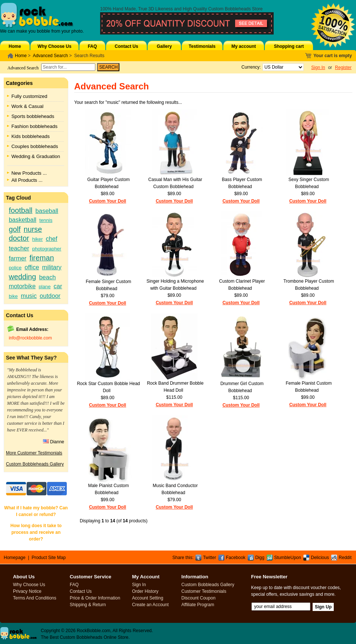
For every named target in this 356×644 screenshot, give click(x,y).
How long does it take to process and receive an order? (36, 532)
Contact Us (126, 46)
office (32, 267)
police (15, 268)
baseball (47, 211)
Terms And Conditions (35, 598)
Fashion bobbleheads (34, 126)
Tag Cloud (18, 198)
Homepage (15, 558)
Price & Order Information (95, 598)
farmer (18, 258)
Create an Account (150, 605)
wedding (23, 277)
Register (343, 68)
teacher (19, 248)
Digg (260, 558)
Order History (145, 591)
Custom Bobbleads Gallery (208, 585)
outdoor (50, 296)
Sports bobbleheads (33, 116)
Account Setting (148, 598)
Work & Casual (27, 106)
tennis (46, 220)
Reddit (345, 558)
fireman (42, 258)
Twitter (209, 558)
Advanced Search (50, 56)
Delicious (320, 558)
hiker (38, 239)
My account (244, 46)
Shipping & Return (88, 605)
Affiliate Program (198, 605)
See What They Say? (31, 358)
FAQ (93, 46)
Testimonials (202, 46)
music (29, 296)
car (58, 286)
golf (15, 229)
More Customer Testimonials (34, 453)
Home (15, 46)
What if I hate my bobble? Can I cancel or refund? (36, 511)
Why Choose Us (54, 46)
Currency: (250, 67)
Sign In (318, 68)
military (52, 267)
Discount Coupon (198, 598)
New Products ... (29, 173)
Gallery (164, 46)
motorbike (22, 286)
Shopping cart (289, 46)
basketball (23, 220)
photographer (47, 249)
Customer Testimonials (204, 591)
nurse (33, 229)
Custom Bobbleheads (230, 9)
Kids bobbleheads (31, 136)
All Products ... (27, 180)
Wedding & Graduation (36, 156)
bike (13, 296)
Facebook (236, 558)
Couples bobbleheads (35, 146)
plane (44, 287)
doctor (19, 238)
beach (47, 277)
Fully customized (29, 96)
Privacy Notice (27, 591)
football (21, 210)
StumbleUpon (288, 558)
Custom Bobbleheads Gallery (35, 464)
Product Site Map (49, 558)
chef (51, 239)
